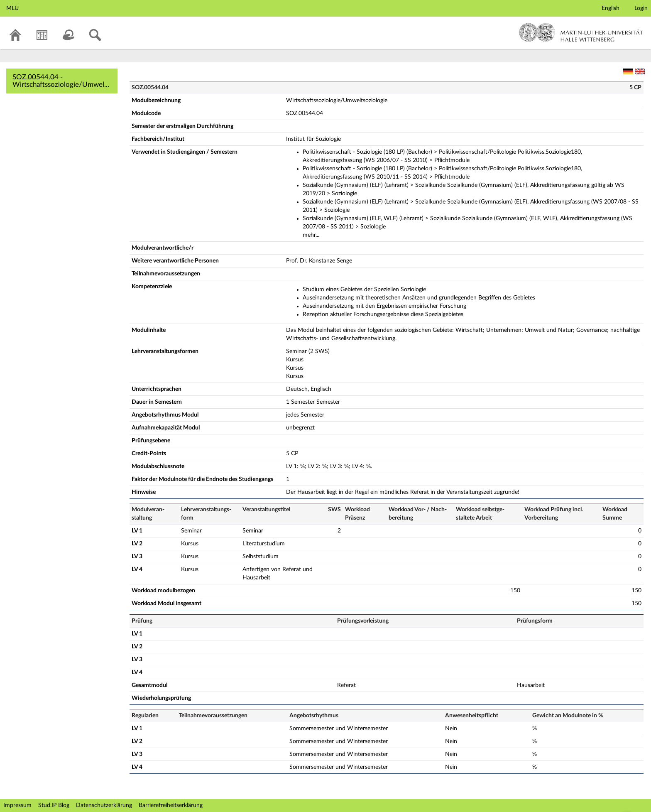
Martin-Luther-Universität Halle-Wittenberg (581, 32)
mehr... (311, 235)
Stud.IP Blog (54, 805)
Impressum (17, 805)
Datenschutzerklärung (104, 805)
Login (641, 8)
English (611, 8)
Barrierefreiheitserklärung (171, 805)
